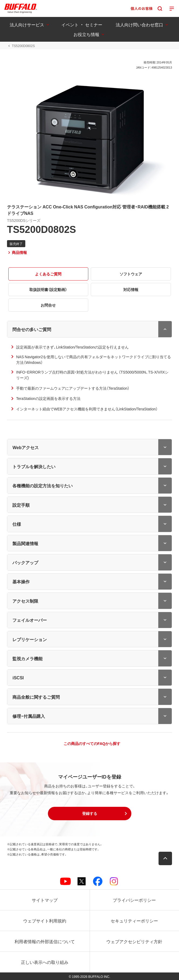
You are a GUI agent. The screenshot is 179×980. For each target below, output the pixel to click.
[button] (90, 814)
